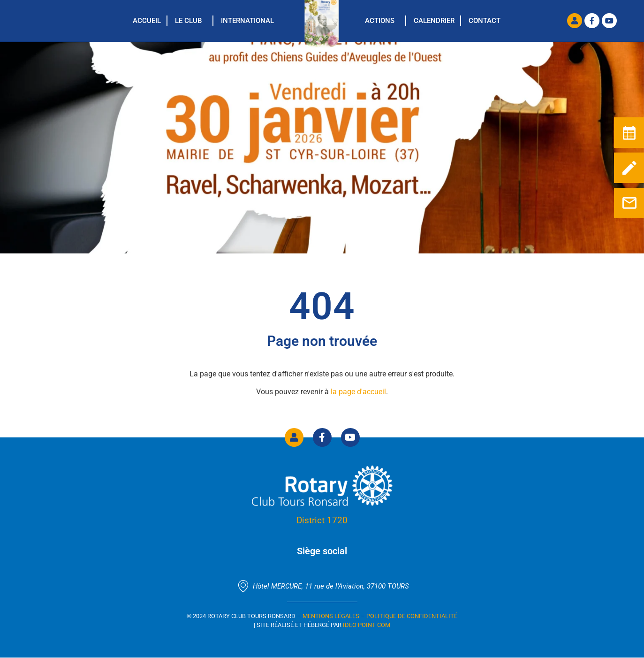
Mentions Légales (331, 616)
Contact (485, 21)
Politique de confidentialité (412, 616)
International (247, 21)
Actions (380, 21)
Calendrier (434, 21)
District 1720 (322, 520)
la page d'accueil (358, 392)
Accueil (147, 21)
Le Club (188, 21)
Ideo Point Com (367, 625)
